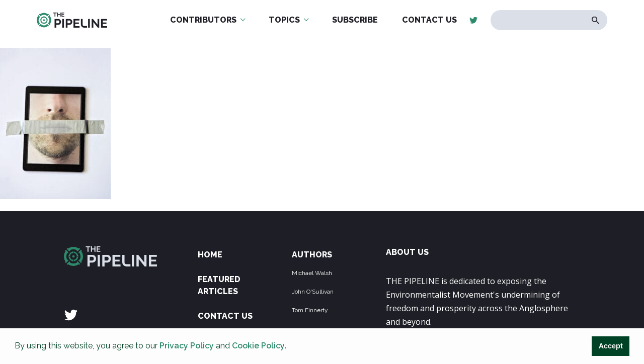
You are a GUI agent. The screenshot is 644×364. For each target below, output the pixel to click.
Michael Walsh (312, 273)
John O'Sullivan (313, 292)
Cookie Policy (258, 346)
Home (210, 255)
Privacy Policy (187, 346)
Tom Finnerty (310, 310)
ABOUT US (407, 252)
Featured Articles (219, 285)
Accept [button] (611, 346)
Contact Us (225, 316)
